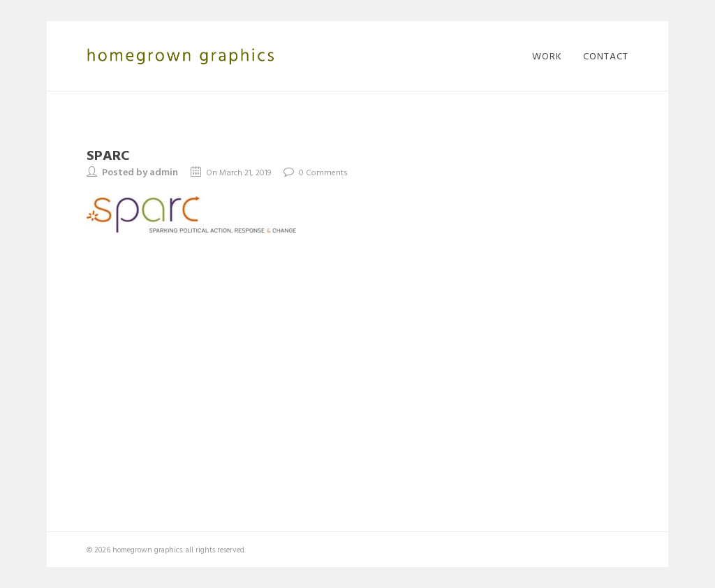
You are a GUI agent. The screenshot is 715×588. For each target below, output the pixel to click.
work (547, 56)
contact (606, 56)
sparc (108, 154)
